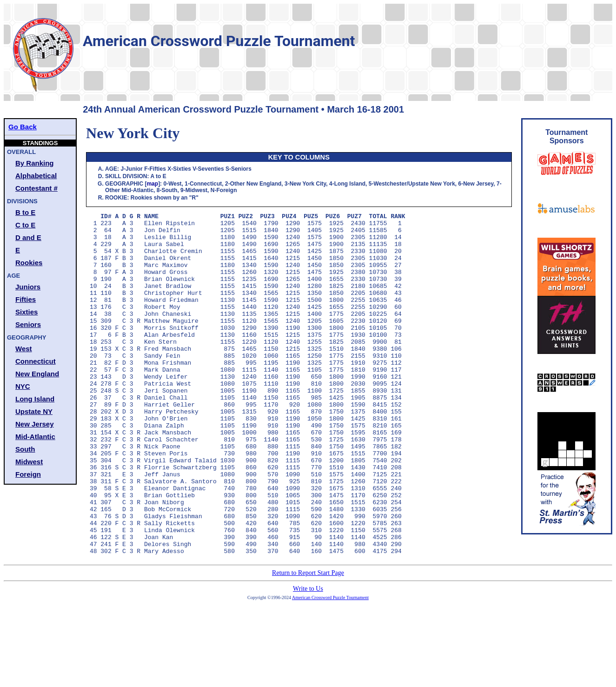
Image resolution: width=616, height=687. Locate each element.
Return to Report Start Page (308, 641)
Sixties (26, 312)
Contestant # (36, 188)
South (25, 449)
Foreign (28, 474)
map (152, 184)
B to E (25, 212)
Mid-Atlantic (35, 437)
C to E (25, 225)
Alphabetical (36, 176)
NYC (23, 386)
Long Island (35, 399)
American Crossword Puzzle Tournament (330, 666)
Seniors (28, 324)
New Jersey (35, 424)
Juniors (28, 287)
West (24, 349)
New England (37, 374)
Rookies (29, 263)
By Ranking (35, 163)
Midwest (29, 462)
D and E (28, 237)
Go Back (23, 127)
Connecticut (36, 361)
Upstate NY (34, 411)
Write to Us (308, 657)
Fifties (26, 299)
